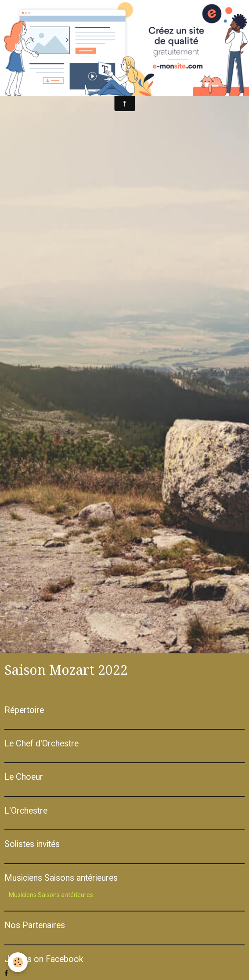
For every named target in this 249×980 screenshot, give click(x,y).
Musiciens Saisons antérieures (51, 895)
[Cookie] (18, 962)
